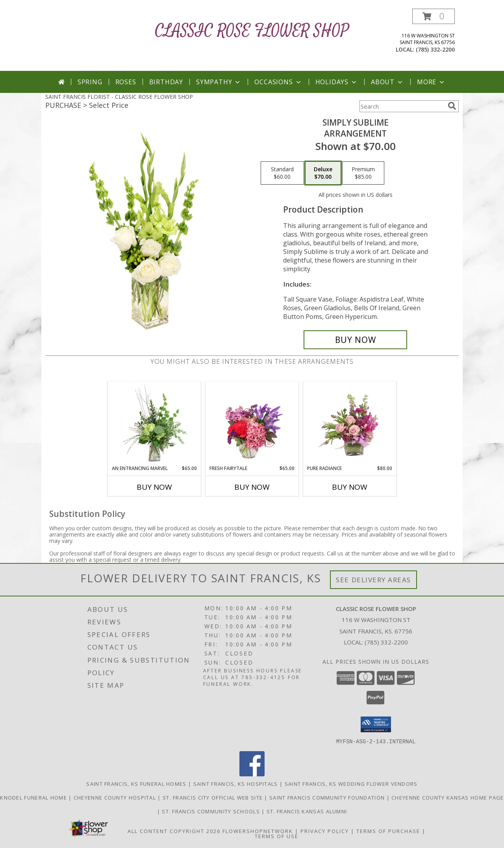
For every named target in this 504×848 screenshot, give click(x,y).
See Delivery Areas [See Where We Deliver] (373, 580)
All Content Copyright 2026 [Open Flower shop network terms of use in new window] (174, 831)
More (431, 82)
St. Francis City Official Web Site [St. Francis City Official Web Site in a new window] (214, 797)
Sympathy (219, 82)
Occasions (278, 82)
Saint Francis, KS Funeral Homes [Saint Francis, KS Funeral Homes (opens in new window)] (136, 783)
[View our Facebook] (252, 774)
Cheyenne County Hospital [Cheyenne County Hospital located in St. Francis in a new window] (116, 797)
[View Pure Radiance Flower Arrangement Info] (350, 423)
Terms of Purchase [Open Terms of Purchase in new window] (388, 831)
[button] (434, 16)
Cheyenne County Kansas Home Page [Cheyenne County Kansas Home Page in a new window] (448, 797)
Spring (90, 82)
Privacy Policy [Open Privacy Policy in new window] (325, 831)
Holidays (337, 82)
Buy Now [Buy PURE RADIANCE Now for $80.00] (350, 487)
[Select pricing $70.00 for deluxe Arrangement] (323, 173)
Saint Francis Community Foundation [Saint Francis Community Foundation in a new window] (328, 797)
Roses (126, 82)
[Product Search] (402, 106)
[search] (452, 106)
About (387, 82)
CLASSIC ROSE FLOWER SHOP (252, 31)
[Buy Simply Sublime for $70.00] (355, 340)
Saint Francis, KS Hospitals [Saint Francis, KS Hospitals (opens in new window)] (236, 783)
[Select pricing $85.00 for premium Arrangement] (363, 173)
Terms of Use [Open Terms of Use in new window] (277, 836)
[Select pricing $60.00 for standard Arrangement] (282, 173)
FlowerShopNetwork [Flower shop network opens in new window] (258, 831)
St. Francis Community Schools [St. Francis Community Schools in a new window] (212, 811)
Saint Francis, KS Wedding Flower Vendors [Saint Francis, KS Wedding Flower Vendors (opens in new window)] (351, 783)
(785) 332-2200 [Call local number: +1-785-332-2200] (435, 49)
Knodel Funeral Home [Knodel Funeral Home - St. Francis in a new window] (34, 797)
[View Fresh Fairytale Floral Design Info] (252, 423)
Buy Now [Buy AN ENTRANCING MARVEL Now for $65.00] (154, 487)
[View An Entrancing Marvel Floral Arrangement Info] (155, 423)
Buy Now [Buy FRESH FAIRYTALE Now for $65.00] (252, 487)
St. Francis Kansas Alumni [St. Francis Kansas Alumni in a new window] (307, 811)
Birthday (166, 82)
